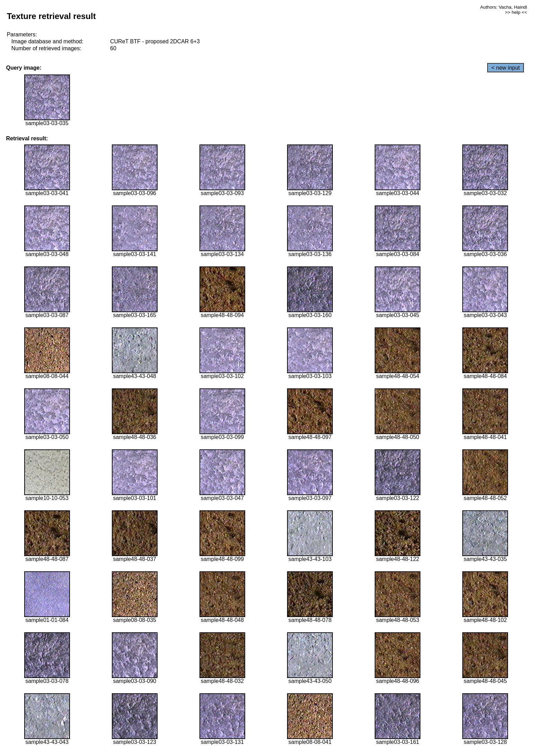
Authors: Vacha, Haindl (504, 7)
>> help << (516, 12)
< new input (506, 68)
